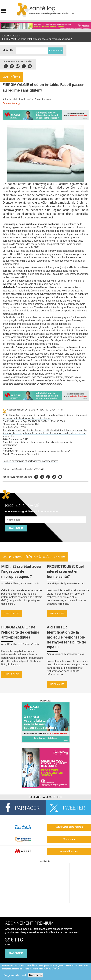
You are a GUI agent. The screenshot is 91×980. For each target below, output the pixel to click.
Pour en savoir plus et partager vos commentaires (30, 461)
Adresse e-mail (14, 515)
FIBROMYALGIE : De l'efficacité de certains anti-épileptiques (20, 632)
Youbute (30, 66)
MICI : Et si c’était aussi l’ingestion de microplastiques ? (21, 571)
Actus (15, 36)
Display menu (4, 10)
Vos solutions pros (69, 851)
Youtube (60, 476)
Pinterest (18, 66)
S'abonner (16, 528)
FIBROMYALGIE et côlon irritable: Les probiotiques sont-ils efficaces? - (37, 451)
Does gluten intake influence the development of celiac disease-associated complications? (39, 444)
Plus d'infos (53, 969)
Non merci (35, 975)
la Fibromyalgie (32, 454)
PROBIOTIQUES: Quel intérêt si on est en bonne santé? (65, 571)
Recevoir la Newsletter (45, 797)
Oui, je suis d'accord (15, 975)
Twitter (12, 66)
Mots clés (8, 50)
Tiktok (24, 66)
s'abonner (16, 953)
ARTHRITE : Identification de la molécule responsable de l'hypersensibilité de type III (66, 637)
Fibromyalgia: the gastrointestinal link (21, 424)
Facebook (6, 66)
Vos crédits (69, 839)
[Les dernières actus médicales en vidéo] (46, 902)
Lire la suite (12, 614)
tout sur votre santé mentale (69, 827)
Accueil (6, 36)
